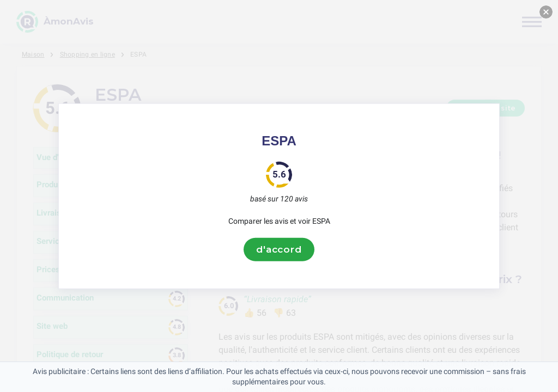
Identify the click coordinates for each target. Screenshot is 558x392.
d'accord (279, 249)
